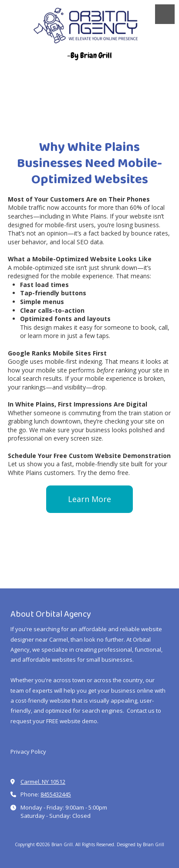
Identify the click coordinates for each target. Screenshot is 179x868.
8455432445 (56, 794)
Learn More (89, 499)
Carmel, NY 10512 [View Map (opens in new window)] (43, 782)
